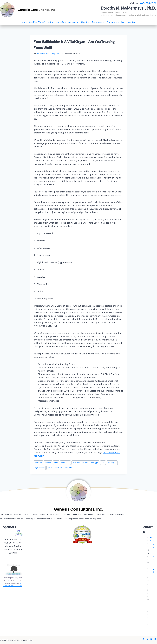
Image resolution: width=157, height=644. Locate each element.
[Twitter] (147, 639)
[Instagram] (151, 639)
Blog (124, 22)
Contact (132, 22)
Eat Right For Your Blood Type (85, 463)
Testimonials (98, 22)
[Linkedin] (155, 639)
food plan (112, 463)
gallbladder (40, 468)
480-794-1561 (148, 3)
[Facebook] (143, 639)
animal (48, 463)
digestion (65, 463)
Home (24, 22)
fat (103, 463)
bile (56, 463)
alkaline (38, 463)
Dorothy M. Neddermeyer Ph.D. (49, 54)
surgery (68, 468)
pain (50, 468)
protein (58, 468)
